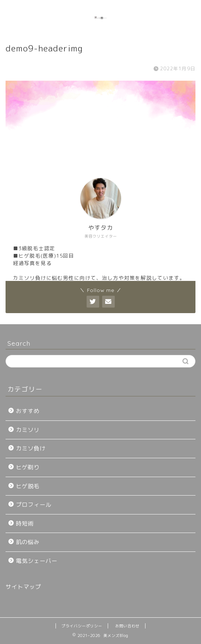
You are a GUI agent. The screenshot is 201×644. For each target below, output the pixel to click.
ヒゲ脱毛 (28, 486)
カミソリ (28, 430)
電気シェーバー (37, 561)
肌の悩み (28, 542)
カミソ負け (31, 448)
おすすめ (28, 411)
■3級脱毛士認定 (34, 248)
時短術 (25, 524)
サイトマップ (23, 587)
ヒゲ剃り (28, 467)
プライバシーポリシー (82, 626)
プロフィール (34, 505)
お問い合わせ (127, 626)
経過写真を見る (32, 263)
